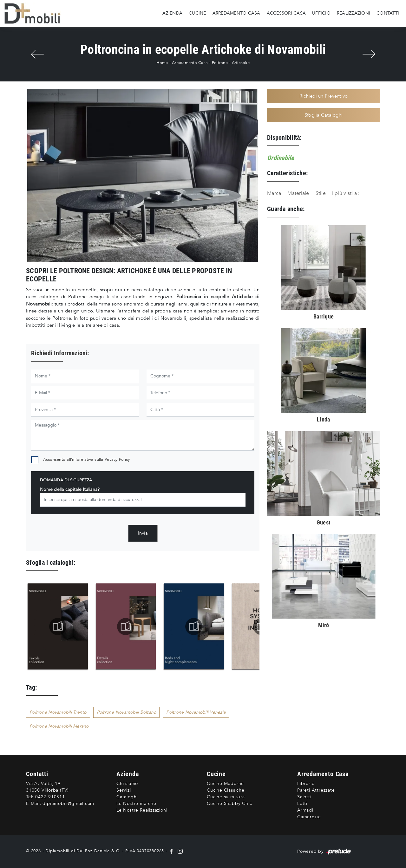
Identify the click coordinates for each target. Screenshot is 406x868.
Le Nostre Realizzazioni (142, 810)
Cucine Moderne (225, 784)
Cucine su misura (226, 797)
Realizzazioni (354, 13)
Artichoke (241, 63)
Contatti (388, 13)
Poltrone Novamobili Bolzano (127, 712)
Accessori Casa (286, 13)
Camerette (309, 817)
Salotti (304, 797)
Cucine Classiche (226, 790)
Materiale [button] (298, 193)
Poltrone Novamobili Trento (58, 712)
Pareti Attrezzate (316, 790)
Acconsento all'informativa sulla (87, 460)
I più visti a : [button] (346, 193)
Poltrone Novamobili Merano (59, 726)
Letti (302, 804)
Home (162, 63)
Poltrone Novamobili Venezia (196, 712)
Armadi (305, 810)
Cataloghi (127, 797)
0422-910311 (50, 797)
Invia (143, 533)
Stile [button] (321, 193)
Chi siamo (127, 784)
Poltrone (220, 63)
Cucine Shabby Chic (229, 804)
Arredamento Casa (236, 13)
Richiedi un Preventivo (324, 96)
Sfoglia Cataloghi (324, 115)
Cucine (197, 13)
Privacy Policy (117, 460)
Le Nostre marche (136, 804)
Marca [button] (274, 193)
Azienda (172, 13)
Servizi (124, 790)
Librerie (306, 784)
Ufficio (321, 13)
